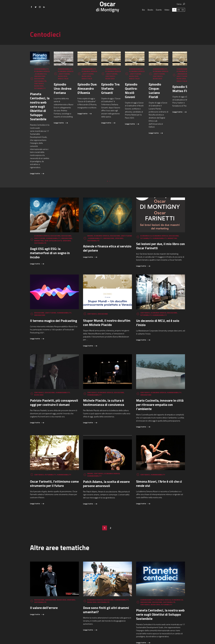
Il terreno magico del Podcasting (54, 280)
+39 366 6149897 (145, 638)
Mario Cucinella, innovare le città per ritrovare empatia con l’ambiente (160, 364)
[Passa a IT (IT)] (174, 19)
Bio (144, 19)
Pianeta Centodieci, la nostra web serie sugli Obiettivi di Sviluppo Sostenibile (54, 104)
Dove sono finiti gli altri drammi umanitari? (106, 569)
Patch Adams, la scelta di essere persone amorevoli (106, 443)
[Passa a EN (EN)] (179, 19)
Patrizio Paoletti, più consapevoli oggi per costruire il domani (54, 362)
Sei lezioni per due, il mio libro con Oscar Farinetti (160, 205)
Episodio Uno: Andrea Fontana (105, 98)
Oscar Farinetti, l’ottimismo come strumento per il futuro (54, 443)
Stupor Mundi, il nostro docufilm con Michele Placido (107, 282)
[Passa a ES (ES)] (183, 19)
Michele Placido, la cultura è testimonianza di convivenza (104, 362)
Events (159, 19)
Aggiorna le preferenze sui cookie (168, 638)
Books (150, 19)
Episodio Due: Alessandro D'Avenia (154, 100)
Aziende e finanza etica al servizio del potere (107, 207)
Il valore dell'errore (44, 567)
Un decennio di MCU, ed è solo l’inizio (158, 282)
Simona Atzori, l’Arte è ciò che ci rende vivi (159, 443)
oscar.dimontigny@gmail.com (120, 638)
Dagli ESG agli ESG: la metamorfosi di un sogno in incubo (50, 212)
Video (167, 19)
